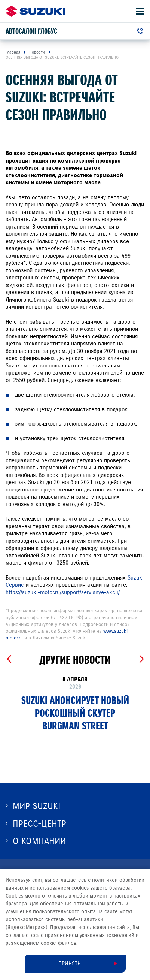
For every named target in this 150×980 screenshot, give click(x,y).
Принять (69, 964)
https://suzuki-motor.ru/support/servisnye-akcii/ (63, 592)
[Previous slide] (9, 659)
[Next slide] (141, 659)
